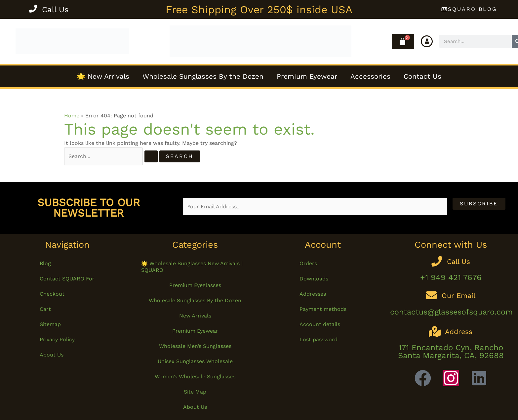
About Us (52, 355)
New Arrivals (195, 316)
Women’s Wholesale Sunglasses (195, 377)
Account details (320, 324)
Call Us (55, 10)
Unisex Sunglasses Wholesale (195, 361)
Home (72, 116)
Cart (45, 309)
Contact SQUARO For (67, 279)
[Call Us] (33, 10)
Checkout (52, 294)
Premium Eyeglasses (195, 285)
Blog (45, 263)
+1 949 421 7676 (451, 277)
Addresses (313, 294)
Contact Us (422, 76)
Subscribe (479, 204)
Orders (308, 263)
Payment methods (323, 309)
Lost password (319, 339)
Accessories (370, 76)
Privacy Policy (57, 339)
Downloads (314, 279)
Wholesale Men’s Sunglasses (195, 346)
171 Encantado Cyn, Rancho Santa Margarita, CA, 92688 (451, 352)
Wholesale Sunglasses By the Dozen (203, 76)
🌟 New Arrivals (103, 76)
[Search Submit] (151, 156)
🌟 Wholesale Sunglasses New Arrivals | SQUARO (192, 267)
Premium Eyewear (307, 76)
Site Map (195, 392)
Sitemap (50, 324)
